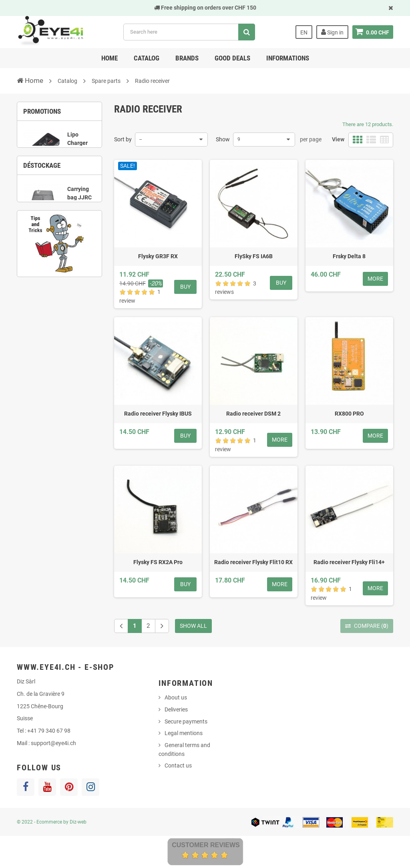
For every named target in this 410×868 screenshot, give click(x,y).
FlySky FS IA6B (254, 256)
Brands (187, 58)
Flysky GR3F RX (158, 256)
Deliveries (176, 709)
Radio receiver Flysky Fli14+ (349, 562)
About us (176, 697)
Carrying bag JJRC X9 (79, 267)
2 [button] (53, 198)
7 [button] (53, 317)
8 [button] (65, 317)
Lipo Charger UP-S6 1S (79, 148)
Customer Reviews (206, 845)
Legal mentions (184, 733)
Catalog (147, 58)
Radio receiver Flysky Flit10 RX (253, 562)
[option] (59, 159)
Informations (288, 58)
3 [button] (65, 198)
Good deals (232, 58)
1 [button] (41, 198)
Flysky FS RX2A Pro (158, 562)
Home (110, 58)
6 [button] (89, 307)
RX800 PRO (349, 414)
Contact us (178, 766)
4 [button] (77, 198)
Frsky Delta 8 (349, 256)
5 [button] (77, 307)
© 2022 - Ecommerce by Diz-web (52, 822)
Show (223, 139)
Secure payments (186, 721)
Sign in (332, 32)
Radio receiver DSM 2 (253, 414)
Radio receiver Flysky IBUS (158, 414)
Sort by (123, 139)
